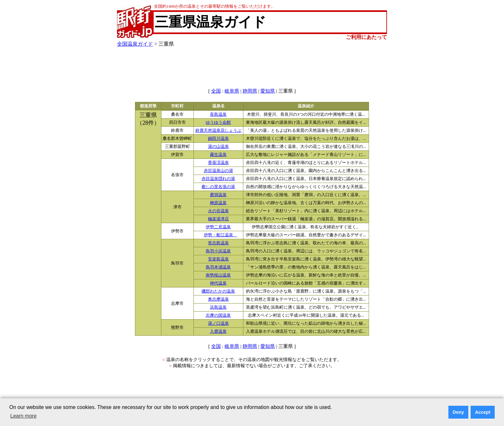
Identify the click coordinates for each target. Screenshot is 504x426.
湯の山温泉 (218, 147)
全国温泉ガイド (135, 44)
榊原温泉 (218, 203)
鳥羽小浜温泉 (218, 251)
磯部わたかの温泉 (218, 291)
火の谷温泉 (218, 211)
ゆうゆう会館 (218, 122)
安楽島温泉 (218, 259)
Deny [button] (458, 412)
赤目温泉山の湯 (218, 171)
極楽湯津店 (218, 219)
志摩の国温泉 (218, 315)
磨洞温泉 (218, 195)
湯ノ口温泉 (218, 323)
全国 (216, 91)
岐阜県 (232, 91)
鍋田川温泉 (218, 139)
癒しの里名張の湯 (218, 187)
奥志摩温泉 (218, 299)
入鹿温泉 (218, 331)
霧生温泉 (218, 155)
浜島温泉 (218, 307)
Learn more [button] (23, 416)
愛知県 (268, 91)
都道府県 (148, 106)
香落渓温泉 (218, 163)
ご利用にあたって (366, 37)
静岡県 (250, 91)
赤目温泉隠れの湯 (218, 179)
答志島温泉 (218, 243)
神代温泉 (218, 283)
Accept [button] (483, 412)
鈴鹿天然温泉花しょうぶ (218, 131)
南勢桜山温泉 (218, 275)
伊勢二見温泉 (218, 227)
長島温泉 (218, 114)
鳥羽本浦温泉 (218, 267)
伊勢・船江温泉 (221, 235)
